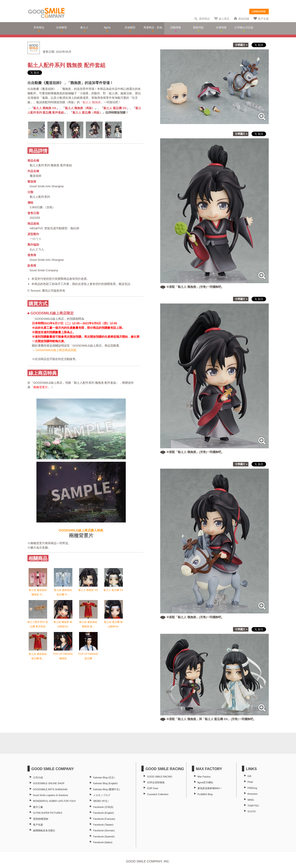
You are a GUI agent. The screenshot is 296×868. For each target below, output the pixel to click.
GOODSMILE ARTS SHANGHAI (50, 789)
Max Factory (204, 777)
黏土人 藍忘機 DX (115, 108)
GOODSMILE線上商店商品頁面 (56, 350)
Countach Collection (158, 794)
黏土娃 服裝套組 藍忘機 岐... (38, 654)
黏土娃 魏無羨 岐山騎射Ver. (63, 622)
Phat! (250, 782)
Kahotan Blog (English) (105, 783)
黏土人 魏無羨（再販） (80, 108)
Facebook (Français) (104, 819)
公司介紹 (38, 777)
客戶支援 (263, 19)
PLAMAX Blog (205, 794)
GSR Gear (153, 788)
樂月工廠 (38, 807)
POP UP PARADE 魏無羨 (63, 654)
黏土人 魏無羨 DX (45, 108)
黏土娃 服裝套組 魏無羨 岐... (88, 622)
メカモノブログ (102, 795)
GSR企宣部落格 (156, 782)
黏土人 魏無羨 (92, 102)
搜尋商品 (204, 19)
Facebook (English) (103, 813)
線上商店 (224, 19)
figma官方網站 (205, 782)
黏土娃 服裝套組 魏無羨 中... (38, 590)
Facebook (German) (104, 830)
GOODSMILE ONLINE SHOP (49, 783)
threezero (253, 794)
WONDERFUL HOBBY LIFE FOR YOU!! (55, 801)
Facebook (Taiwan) (103, 825)
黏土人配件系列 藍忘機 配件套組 (38, 622)
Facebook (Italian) (103, 842)
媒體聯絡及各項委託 (44, 830)
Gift (249, 776)
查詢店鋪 (244, 19)
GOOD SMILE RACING (160, 777)
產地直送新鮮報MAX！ (210, 788)
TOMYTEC (253, 806)
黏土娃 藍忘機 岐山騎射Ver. (113, 622)
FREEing (252, 788)
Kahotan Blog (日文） (105, 777)
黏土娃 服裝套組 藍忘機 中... (63, 590)
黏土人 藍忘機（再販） (88, 113)
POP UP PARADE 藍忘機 (88, 654)
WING (251, 800)
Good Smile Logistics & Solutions (51, 795)
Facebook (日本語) (103, 807)
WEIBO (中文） (102, 801)
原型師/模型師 (41, 819)
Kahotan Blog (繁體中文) (106, 789)
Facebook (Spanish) (104, 836)
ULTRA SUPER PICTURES (48, 813)
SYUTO (252, 811)
